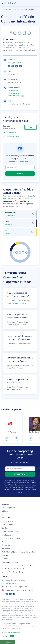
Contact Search (7, 521)
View (31, 127)
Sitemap (5, 559)
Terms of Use (6, 633)
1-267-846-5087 (9, 583)
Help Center (6, 549)
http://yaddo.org (13, 63)
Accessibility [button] (8, 636)
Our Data (5, 528)
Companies (12, 9)
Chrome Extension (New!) (11, 538)
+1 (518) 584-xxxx (13, 91)
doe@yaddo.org (10, 234)
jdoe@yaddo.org (10, 215)
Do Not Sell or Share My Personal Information (18, 552)
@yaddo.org (9, 224)
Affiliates (5, 511)
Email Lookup (7, 535)
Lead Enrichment (8, 525)
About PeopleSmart (9, 508)
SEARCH (20, 173)
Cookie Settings (8, 642)
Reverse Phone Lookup (10, 532)
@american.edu (13, 133)
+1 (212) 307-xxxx (13, 93)
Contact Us (6, 545)
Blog (3, 515)
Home (3, 9)
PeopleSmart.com (15, 487)
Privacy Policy (13, 485)
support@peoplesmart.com (13, 580)
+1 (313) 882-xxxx (13, 137)
